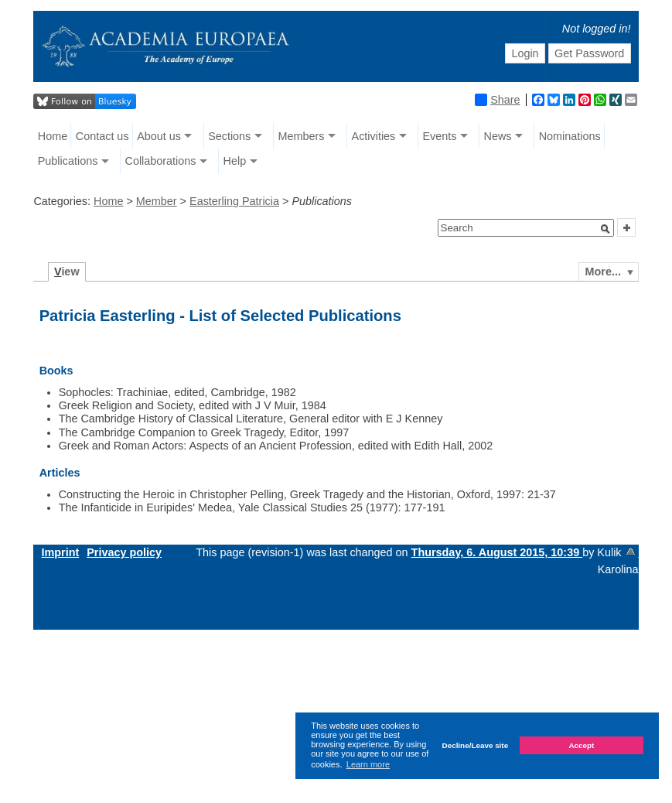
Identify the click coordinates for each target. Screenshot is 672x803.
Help (235, 161)
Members (301, 136)
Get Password (589, 53)
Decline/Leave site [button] (476, 745)
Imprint (60, 552)
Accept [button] (581, 745)
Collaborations (160, 161)
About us (159, 136)
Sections (229, 136)
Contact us (102, 136)
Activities (374, 136)
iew (67, 272)
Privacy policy (124, 552)
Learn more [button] (368, 764)
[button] (605, 229)
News (498, 136)
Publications (68, 161)
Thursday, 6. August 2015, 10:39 (497, 552)
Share (497, 100)
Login (525, 53)
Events (439, 136)
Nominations (570, 136)
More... (603, 272)
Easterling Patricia (234, 201)
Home (53, 136)
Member (157, 201)
